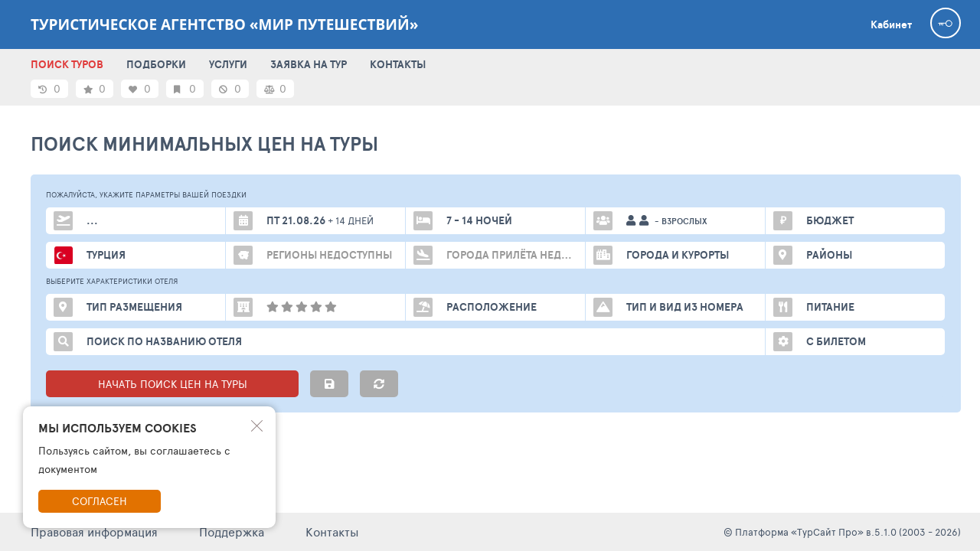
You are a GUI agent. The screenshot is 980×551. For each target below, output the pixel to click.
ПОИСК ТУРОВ (67, 64)
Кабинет (891, 24)
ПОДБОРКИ (156, 64)
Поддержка (232, 531)
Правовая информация (94, 531)
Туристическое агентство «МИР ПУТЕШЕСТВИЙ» (224, 24)
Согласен (100, 501)
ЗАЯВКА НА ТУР (309, 64)
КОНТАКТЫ (398, 64)
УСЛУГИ (228, 64)
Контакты (332, 531)
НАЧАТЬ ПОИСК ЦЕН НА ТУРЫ (173, 384)
